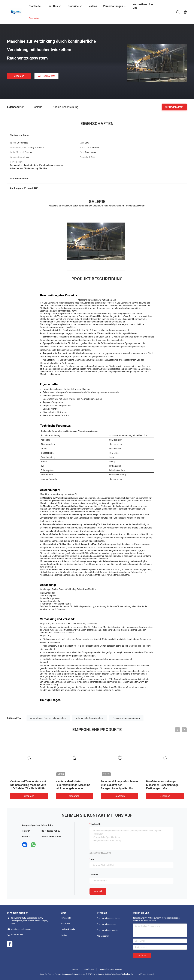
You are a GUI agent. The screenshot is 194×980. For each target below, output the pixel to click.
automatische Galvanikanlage (90, 718)
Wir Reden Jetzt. (46, 76)
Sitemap (75, 969)
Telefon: (95, 875)
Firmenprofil (66, 918)
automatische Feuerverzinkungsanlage (48, 718)
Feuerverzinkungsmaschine (108, 930)
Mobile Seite (89, 969)
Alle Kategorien (103, 936)
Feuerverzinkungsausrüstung (126, 718)
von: (93, 859)
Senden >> (142, 955)
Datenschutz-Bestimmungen (111, 969)
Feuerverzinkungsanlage (107, 924)
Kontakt (98, 891)
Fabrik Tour (66, 924)
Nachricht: (96, 824)
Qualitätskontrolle (68, 929)
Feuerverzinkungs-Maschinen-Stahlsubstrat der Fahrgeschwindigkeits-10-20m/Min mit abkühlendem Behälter (119, 788)
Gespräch (19, 76)
